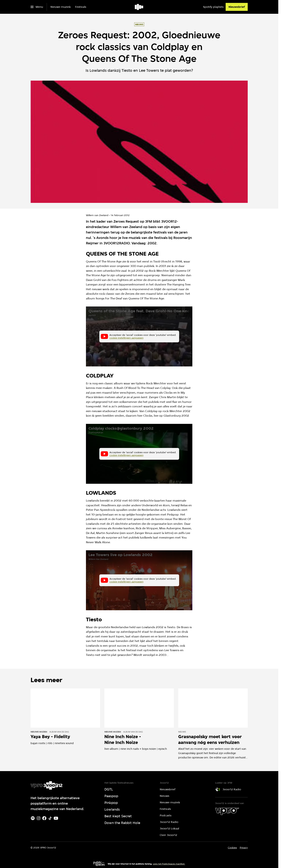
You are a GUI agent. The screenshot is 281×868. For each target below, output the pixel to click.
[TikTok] (50, 818)
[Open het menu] (37, 7)
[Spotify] (33, 818)
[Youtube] (56, 818)
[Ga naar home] (139, 7)
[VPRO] (227, 811)
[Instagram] (39, 818)
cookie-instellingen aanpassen (126, 338)
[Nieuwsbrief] (237, 7)
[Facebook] (44, 818)
